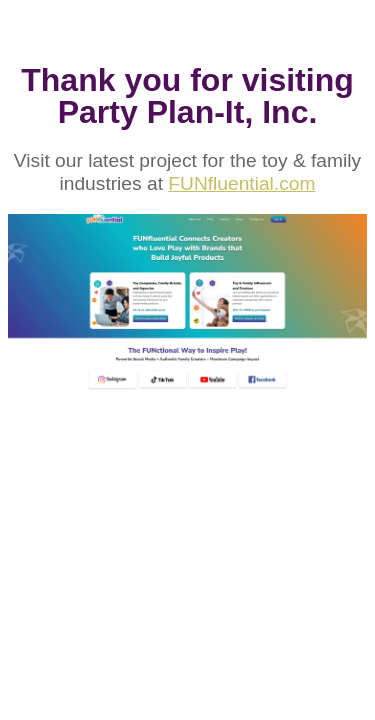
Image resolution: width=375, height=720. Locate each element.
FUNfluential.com (241, 183)
